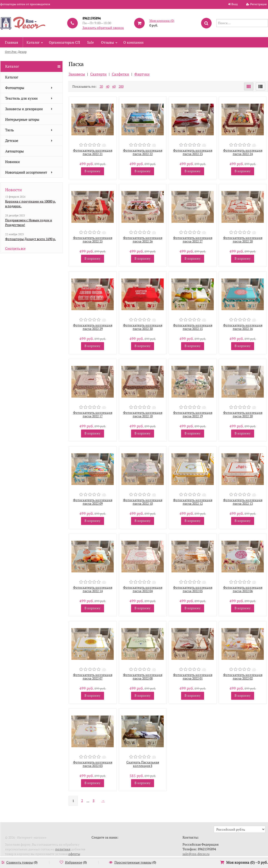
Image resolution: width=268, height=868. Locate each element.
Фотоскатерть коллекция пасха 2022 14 (93, 589)
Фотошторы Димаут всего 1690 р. (31, 239)
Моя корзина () (162, 21)
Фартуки (142, 74)
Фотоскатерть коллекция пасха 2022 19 (193, 414)
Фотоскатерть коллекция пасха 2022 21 (93, 152)
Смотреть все (15, 248)
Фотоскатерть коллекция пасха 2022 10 (143, 502)
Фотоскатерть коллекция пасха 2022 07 (93, 676)
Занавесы (77, 74)
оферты (74, 854)
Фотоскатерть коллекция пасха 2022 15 (193, 327)
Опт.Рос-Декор (16, 52)
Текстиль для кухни (21, 98)
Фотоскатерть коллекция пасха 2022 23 (193, 152)
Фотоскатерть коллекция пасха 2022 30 (143, 327)
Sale (91, 42)
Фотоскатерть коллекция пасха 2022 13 (243, 502)
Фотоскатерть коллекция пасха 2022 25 (93, 239)
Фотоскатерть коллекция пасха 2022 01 (193, 676)
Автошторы (14, 151)
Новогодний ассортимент (26, 172)
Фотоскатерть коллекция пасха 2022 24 (243, 152)
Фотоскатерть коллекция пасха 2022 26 (143, 239)
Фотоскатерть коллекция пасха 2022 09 (93, 502)
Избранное (74, 862)
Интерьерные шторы (22, 119)
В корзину (93, 171)
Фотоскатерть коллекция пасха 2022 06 (243, 589)
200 (121, 86)
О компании (133, 42)
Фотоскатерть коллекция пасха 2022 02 (243, 676)
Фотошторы (15, 88)
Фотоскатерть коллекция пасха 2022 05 (193, 589)
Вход (235, 4)
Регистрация (258, 4)
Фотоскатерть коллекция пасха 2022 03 (93, 764)
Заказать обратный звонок (103, 28)
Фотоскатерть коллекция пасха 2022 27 (193, 239)
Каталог (33, 42)
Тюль (10, 130)
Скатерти (98, 74)
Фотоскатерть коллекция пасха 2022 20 (243, 414)
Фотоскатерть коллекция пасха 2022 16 (243, 327)
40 (108, 86)
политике (63, 849)
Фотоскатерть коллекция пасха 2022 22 (143, 152)
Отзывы (107, 42)
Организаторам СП (64, 42)
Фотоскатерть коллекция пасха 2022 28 (243, 239)
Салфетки (120, 74)
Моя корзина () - (247, 862)
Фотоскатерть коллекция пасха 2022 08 (143, 676)
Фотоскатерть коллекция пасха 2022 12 (193, 502)
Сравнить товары (20, 862)
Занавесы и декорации (24, 109)
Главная (12, 42)
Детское (12, 141)
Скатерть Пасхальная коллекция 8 (143, 764)
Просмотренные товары (133, 862)
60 (114, 86)
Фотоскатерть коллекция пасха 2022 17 (93, 414)
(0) (104, 145)
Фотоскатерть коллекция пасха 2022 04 (143, 589)
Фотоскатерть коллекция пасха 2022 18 (143, 414)
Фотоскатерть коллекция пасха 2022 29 (93, 327)
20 (101, 86)
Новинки (12, 162)
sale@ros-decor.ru (196, 854)
